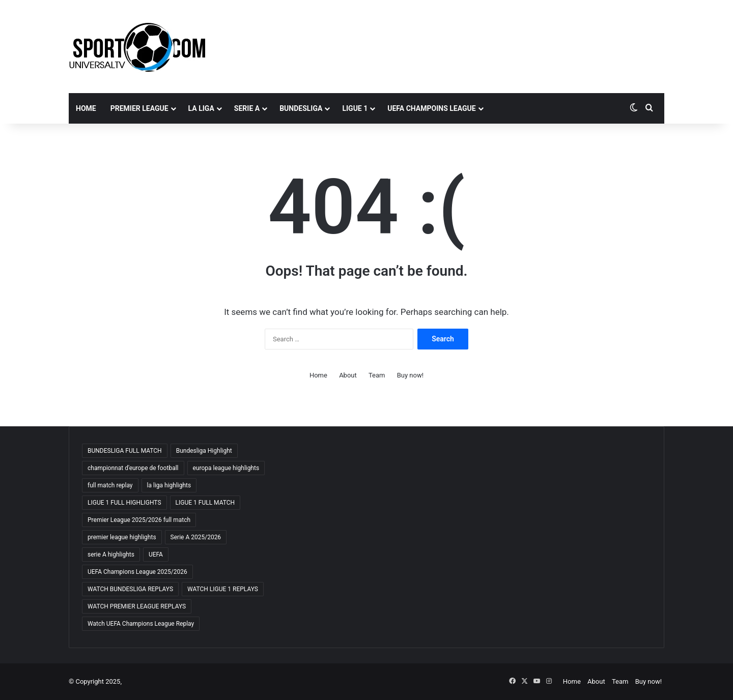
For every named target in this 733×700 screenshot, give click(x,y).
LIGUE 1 (355, 108)
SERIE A (247, 108)
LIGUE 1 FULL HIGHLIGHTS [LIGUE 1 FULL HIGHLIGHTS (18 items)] (124, 503)
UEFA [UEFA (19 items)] (156, 555)
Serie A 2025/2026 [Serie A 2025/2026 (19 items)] (196, 537)
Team (377, 375)
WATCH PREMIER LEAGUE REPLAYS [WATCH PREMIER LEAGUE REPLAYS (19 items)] (137, 606)
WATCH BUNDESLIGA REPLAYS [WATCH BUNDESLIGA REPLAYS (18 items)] (130, 589)
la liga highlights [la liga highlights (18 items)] (169, 485)
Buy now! (410, 375)
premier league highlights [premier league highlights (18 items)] (122, 537)
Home (86, 108)
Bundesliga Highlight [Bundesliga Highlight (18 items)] (204, 451)
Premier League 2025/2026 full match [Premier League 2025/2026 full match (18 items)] (139, 520)
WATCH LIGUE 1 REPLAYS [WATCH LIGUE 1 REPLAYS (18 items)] (223, 589)
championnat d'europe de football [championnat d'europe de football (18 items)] (133, 468)
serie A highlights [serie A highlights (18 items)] (111, 555)
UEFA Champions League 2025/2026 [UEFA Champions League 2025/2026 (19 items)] (137, 572)
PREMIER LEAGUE (139, 108)
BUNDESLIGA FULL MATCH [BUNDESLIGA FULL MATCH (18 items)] (125, 451)
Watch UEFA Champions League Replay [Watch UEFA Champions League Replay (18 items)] (141, 624)
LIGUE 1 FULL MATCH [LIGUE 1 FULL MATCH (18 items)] (205, 503)
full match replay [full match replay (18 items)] (110, 485)
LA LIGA (201, 108)
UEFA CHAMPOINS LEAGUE (431, 108)
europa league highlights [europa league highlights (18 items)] (226, 468)
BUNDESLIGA (301, 108)
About (348, 375)
